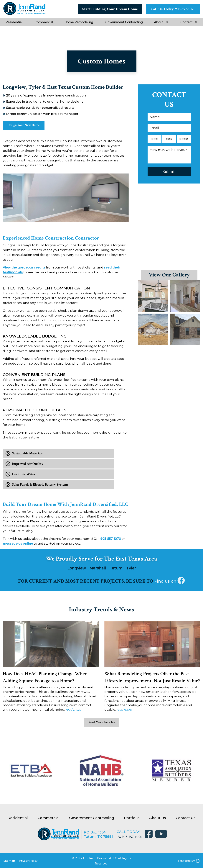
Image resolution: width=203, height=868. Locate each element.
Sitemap (9, 860)
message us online (18, 544)
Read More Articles (101, 724)
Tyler (131, 569)
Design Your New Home (27, 126)
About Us (161, 22)
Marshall (98, 569)
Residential (14, 22)
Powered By (189, 860)
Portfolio (132, 819)
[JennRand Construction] (24, 14)
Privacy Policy (28, 860)
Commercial (44, 22)
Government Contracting (124, 22)
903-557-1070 (111, 540)
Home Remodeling (79, 22)
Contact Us (189, 22)
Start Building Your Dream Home (110, 9)
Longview (77, 569)
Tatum (116, 569)
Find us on (170, 582)
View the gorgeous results (24, 268)
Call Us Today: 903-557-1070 (173, 9)
